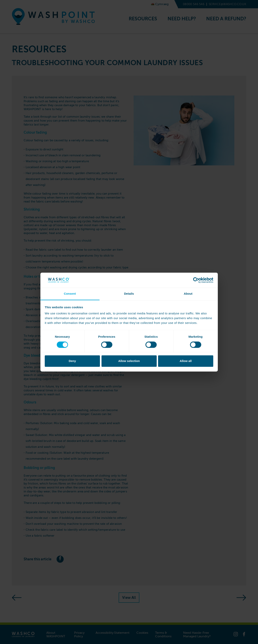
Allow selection (129, 361)
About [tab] (188, 294)
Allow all (186, 361)
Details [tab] (129, 294)
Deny (72, 361)
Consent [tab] (70, 294)
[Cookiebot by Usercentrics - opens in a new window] (196, 280)
